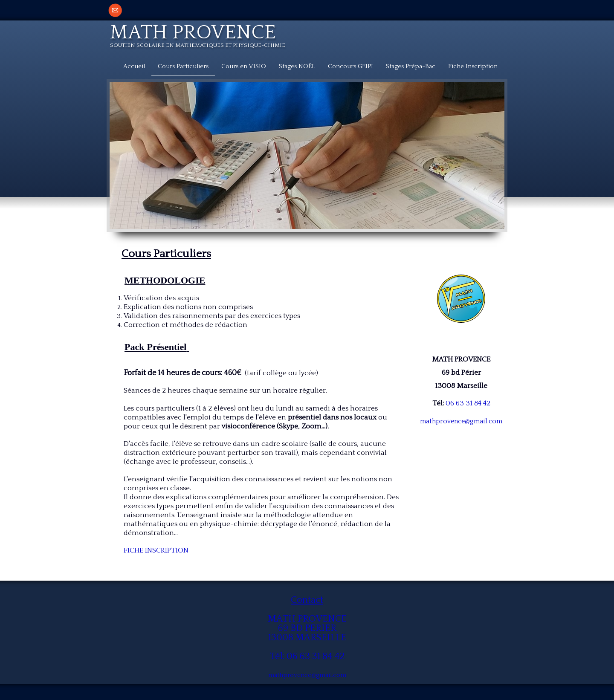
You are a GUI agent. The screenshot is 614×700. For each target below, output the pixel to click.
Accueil (134, 66)
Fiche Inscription (473, 66)
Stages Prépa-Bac (411, 66)
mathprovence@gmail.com (461, 421)
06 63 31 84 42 (468, 403)
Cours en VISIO (244, 66)
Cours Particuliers (183, 66)
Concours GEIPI (350, 66)
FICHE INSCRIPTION (156, 550)
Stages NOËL (297, 66)
